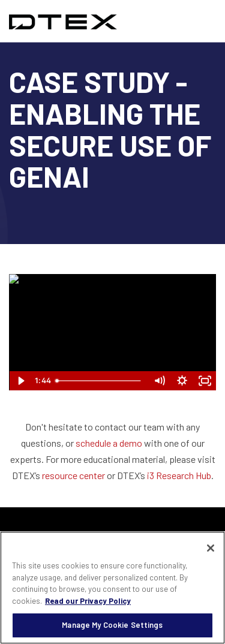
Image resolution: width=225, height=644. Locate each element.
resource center (73, 475)
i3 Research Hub (179, 475)
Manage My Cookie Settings (112, 625)
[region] (112, 588)
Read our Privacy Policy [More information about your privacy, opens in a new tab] (88, 601)
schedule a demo (109, 443)
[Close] (211, 548)
